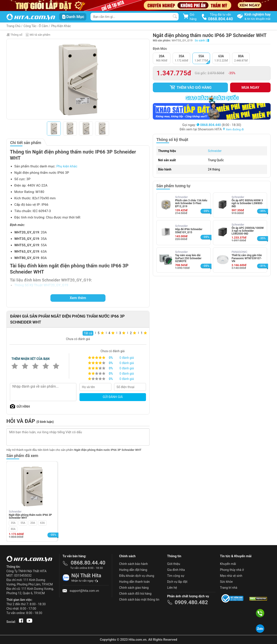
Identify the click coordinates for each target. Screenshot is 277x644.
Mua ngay (250, 88)
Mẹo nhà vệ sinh (231, 576)
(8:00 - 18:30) (219, 125)
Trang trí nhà (229, 588)
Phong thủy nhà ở (232, 570)
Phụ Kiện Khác (61, 26)
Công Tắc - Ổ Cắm (36, 26)
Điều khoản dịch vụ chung (137, 576)
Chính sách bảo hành (133, 564)
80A (13, 529)
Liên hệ (172, 588)
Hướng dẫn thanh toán (134, 582)
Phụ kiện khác (67, 166)
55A (23, 523)
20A (33, 523)
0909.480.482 (191, 602)
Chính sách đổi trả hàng (135, 594)
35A (13, 523)
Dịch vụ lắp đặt (177, 582)
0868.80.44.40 (88, 563)
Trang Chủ (13, 26)
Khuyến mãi (228, 564)
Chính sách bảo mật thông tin (139, 600)
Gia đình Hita (176, 570)
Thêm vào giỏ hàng (190, 87)
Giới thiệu (174, 564)
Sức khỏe (226, 582)
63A (42, 523)
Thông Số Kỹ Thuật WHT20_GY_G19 (41, 285)
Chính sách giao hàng (134, 588)
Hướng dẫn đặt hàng (133, 570)
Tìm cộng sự (176, 576)
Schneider (215, 151)
